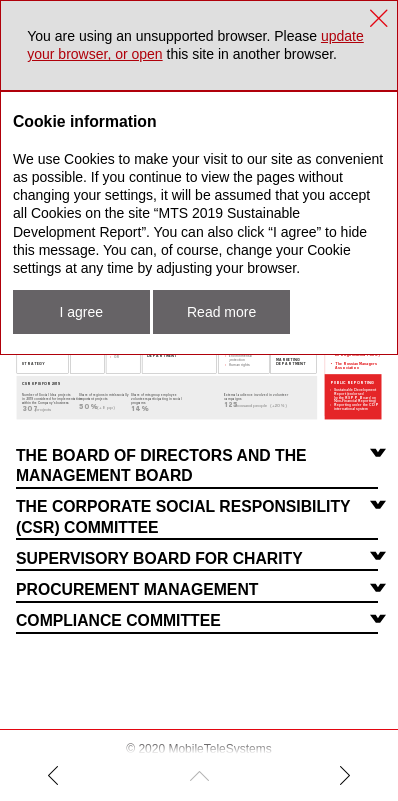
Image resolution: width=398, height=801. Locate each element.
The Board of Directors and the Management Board (161, 465)
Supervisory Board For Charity (159, 558)
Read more (221, 312)
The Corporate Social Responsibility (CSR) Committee (183, 516)
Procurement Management (137, 589)
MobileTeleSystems (219, 749)
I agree (81, 312)
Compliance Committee (118, 620)
